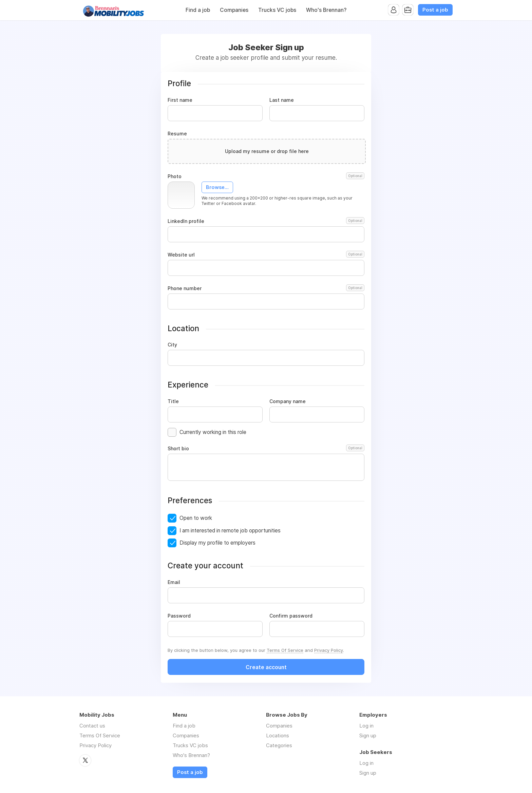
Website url (266, 255)
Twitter (85, 760)
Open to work (196, 518)
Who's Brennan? (326, 10)
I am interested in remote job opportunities (230, 531)
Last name (282, 100)
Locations (278, 735)
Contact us (92, 726)
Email (174, 582)
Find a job (198, 10)
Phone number (266, 288)
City (172, 345)
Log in (366, 726)
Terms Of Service (285, 650)
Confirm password (291, 616)
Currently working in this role (213, 432)
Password (179, 616)
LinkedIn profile (266, 221)
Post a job (435, 10)
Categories (279, 745)
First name (180, 100)
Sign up (368, 735)
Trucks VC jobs (277, 10)
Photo (266, 176)
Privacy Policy (329, 650)
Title (173, 401)
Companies (234, 10)
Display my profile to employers (217, 543)
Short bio (266, 449)
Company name (288, 401)
